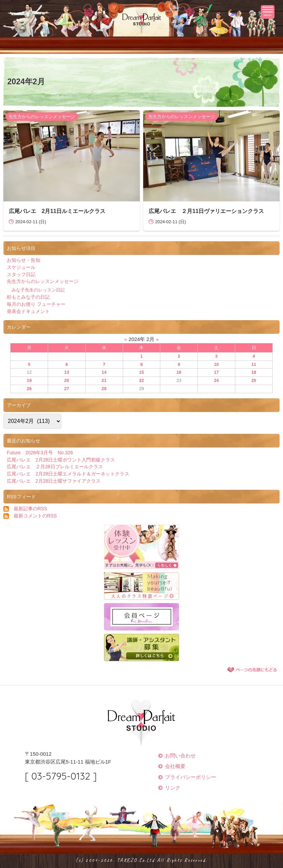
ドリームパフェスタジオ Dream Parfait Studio (141, 18)
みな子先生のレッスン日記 (38, 290)
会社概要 (175, 766)
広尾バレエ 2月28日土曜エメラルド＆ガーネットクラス (68, 474)
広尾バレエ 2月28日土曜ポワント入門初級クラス (61, 460)
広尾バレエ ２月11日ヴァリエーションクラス (206, 211)
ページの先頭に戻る (252, 670)
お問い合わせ (180, 756)
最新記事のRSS (31, 509)
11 (254, 364)
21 (104, 380)
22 (141, 380)
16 (179, 372)
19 (29, 380)
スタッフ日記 (21, 274)
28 (104, 389)
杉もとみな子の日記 (28, 297)
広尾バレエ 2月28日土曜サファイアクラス (54, 481)
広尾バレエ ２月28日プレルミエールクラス (55, 467)
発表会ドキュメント (28, 311)
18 (254, 372)
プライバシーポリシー (191, 777)
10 (216, 364)
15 (141, 372)
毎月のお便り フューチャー (36, 304)
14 (104, 372)
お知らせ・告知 (24, 260)
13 (66, 372)
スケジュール (21, 267)
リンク (173, 788)
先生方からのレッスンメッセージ (42, 117)
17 (216, 372)
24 (216, 380)
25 (254, 380)
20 (66, 380)
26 (29, 389)
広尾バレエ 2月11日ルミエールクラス (57, 211)
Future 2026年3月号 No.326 (40, 453)
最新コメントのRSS (35, 516)
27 (66, 389)
